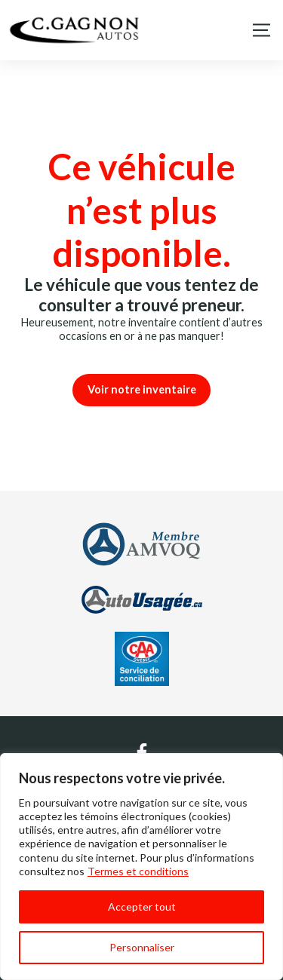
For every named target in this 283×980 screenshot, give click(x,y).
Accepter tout (142, 906)
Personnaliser (142, 947)
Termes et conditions (138, 871)
